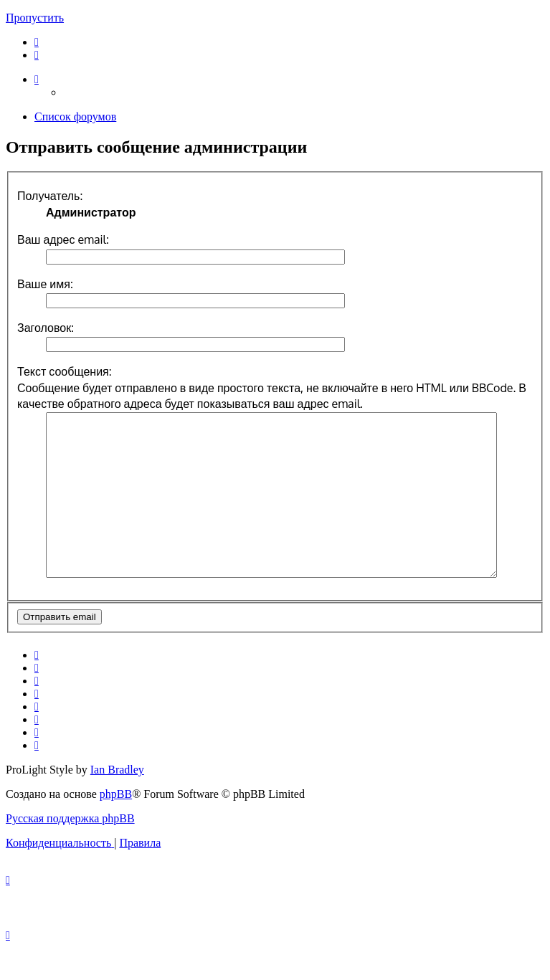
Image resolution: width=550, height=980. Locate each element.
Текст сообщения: (65, 371)
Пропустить (35, 18)
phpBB (116, 826)
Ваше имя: (45, 284)
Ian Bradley (117, 802)
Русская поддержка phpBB (70, 851)
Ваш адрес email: (63, 239)
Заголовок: (46, 328)
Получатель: (50, 196)
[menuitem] (37, 42)
